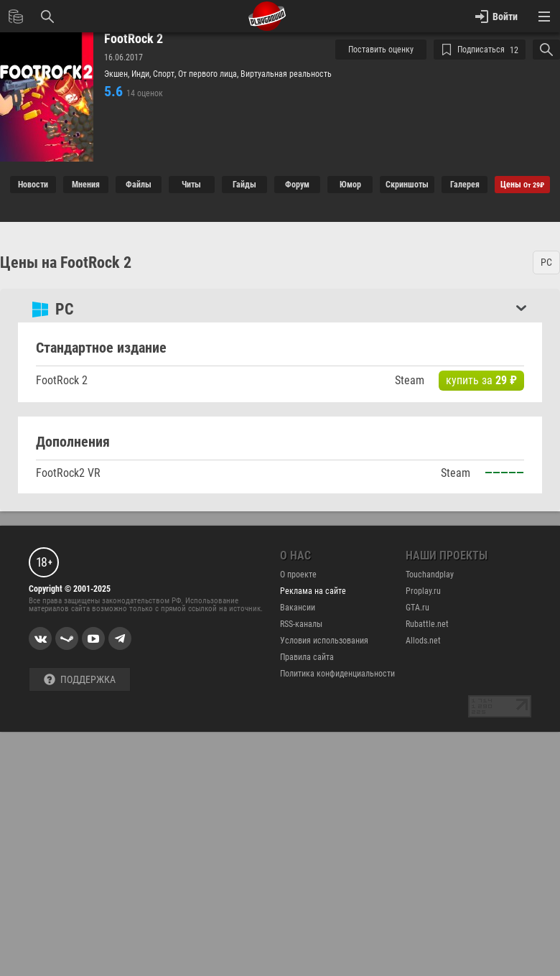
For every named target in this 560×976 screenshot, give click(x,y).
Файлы (139, 185)
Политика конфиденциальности (337, 674)
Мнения (86, 185)
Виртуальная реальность (286, 74)
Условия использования (324, 641)
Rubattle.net (427, 624)
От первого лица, (209, 74)
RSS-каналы (301, 624)
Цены (522, 185)
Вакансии (298, 608)
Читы (191, 185)
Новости (33, 185)
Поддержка (80, 680)
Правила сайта (307, 657)
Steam (410, 380)
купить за (481, 380)
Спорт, (165, 74)
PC (546, 262)
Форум (297, 185)
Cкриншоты (407, 185)
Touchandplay (430, 575)
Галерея (465, 185)
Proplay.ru (423, 591)
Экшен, (118, 74)
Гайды (244, 185)
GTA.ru (417, 608)
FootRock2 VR (68, 473)
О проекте (298, 575)
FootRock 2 (134, 39)
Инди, (142, 74)
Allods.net (423, 641)
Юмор (350, 185)
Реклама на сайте (313, 591)
